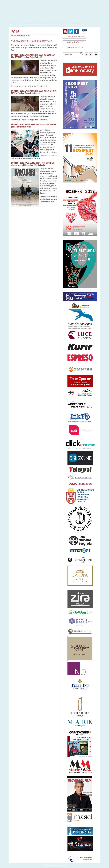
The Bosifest (38, 24)
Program (26, 24)
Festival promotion (69, 24)
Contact (79, 24)
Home (11, 24)
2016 (28, 36)
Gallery (53, 24)
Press (60, 24)
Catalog (32, 24)
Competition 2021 (18, 24)
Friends (46, 24)
